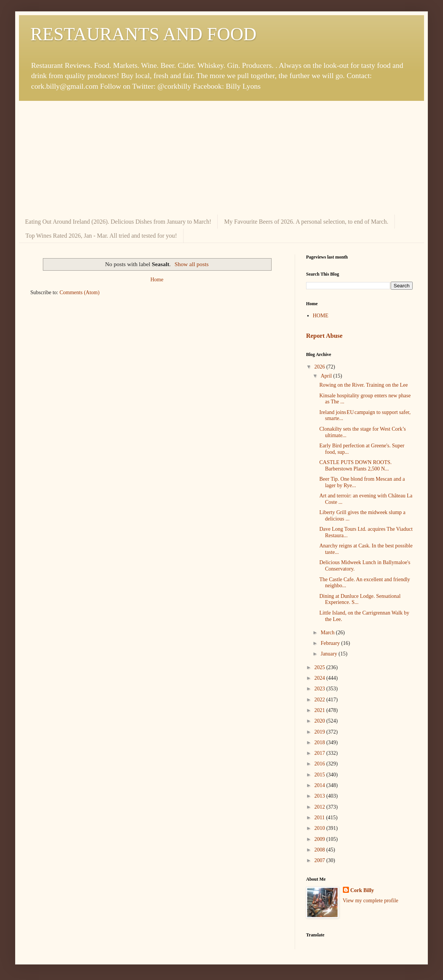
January (329, 654)
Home (157, 280)
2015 (320, 775)
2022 (320, 700)
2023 (320, 689)
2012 (320, 807)
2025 (320, 667)
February (331, 643)
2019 (320, 732)
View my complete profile (371, 901)
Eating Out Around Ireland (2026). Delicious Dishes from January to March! (118, 222)
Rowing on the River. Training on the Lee (364, 385)
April (327, 376)
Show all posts (192, 264)
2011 (320, 818)
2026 (320, 367)
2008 (320, 850)
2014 (320, 785)
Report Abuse (324, 336)
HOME (321, 316)
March (328, 633)
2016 (320, 764)
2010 (320, 828)
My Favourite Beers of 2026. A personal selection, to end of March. (306, 222)
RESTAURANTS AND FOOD (143, 34)
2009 (320, 839)
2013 (320, 796)
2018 (320, 742)
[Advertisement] (221, 158)
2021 (320, 710)
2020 (320, 721)
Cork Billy (362, 890)
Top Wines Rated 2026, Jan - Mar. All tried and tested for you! (101, 236)
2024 (320, 678)
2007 (320, 860)
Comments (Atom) (79, 292)
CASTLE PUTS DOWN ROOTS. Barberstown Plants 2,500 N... (356, 466)
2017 (320, 753)
